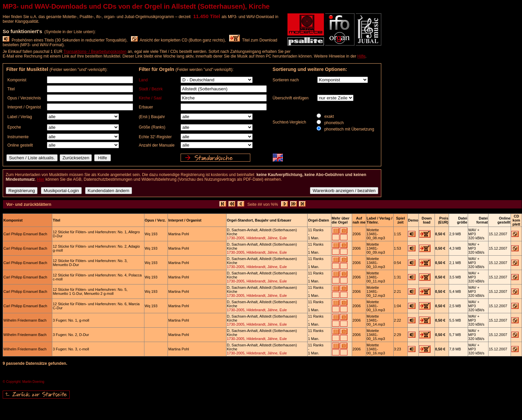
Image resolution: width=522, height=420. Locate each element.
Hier (41, 179)
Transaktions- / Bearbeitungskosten (95, 52)
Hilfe (362, 56)
